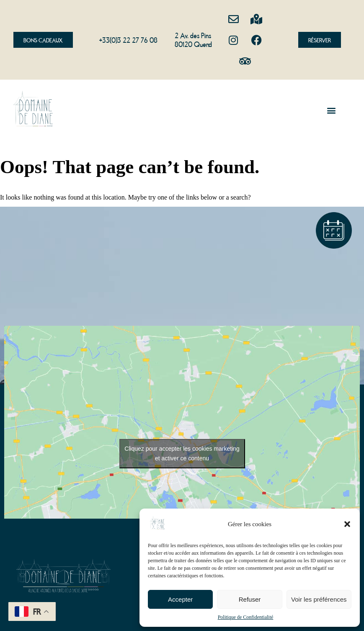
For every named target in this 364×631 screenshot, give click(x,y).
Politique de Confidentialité (246, 617)
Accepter (180, 599)
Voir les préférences (319, 599)
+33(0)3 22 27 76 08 (128, 39)
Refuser (250, 599)
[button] (347, 524)
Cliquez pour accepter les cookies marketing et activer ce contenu (182, 453)
